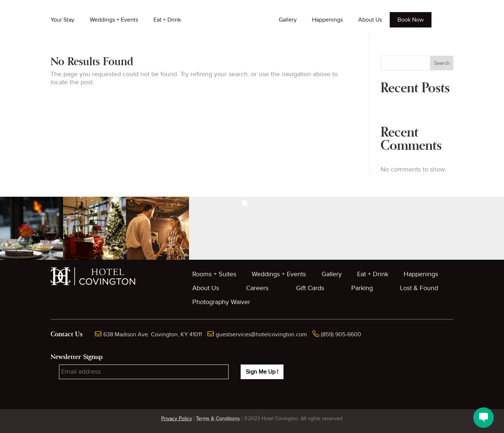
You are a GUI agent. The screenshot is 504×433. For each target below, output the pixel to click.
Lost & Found (419, 288)
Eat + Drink (167, 20)
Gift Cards (310, 288)
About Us (370, 20)
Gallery (288, 20)
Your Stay (62, 20)
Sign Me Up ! (262, 372)
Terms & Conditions (218, 419)
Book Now (411, 20)
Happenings (327, 20)
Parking (362, 288)
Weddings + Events (114, 20)
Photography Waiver (221, 302)
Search (442, 63)
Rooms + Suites (214, 274)
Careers (257, 288)
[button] (31, 228)
